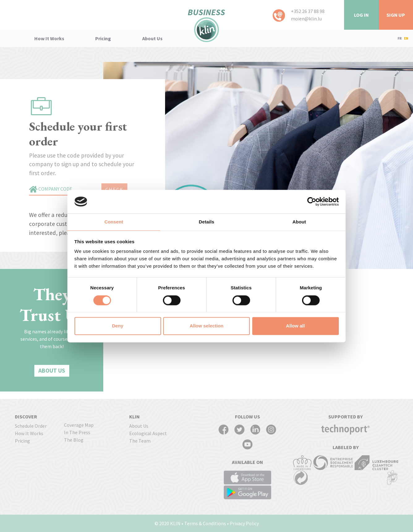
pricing (103, 38)
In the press (77, 432)
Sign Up (396, 15)
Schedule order (31, 426)
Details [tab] (206, 222)
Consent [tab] (114, 222)
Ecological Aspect (148, 433)
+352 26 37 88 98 (308, 11)
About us (152, 38)
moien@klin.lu (306, 19)
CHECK (114, 189)
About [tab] (299, 222)
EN (406, 38)
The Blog (74, 440)
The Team (140, 441)
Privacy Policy (244, 523)
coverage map (79, 425)
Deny (118, 326)
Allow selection (206, 326)
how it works (49, 38)
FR (400, 38)
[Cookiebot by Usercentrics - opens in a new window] (312, 201)
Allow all (295, 326)
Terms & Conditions (205, 523)
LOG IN (361, 15)
